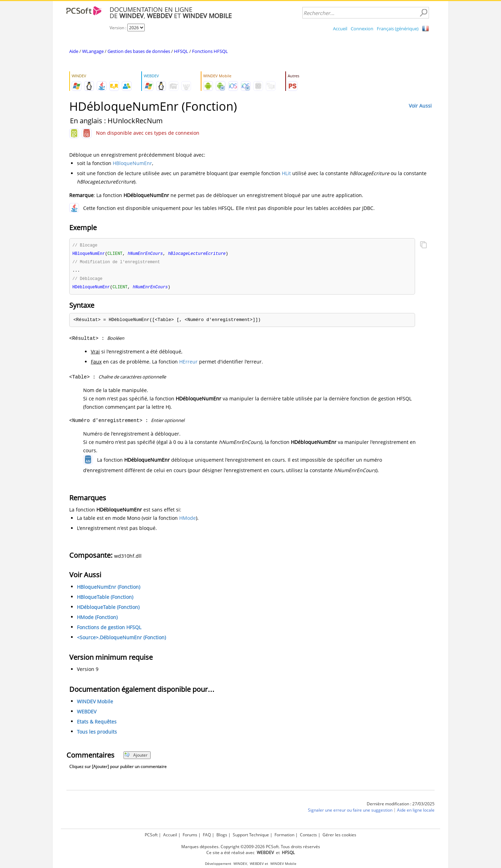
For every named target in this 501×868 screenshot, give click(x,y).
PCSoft (151, 835)
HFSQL (181, 51)
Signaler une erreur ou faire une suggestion (350, 812)
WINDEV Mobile (95, 703)
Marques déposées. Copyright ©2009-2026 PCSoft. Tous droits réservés (251, 847)
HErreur (188, 364)
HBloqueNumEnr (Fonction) (109, 589)
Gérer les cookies (339, 835)
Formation (284, 835)
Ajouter (136, 757)
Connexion (362, 29)
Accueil (340, 29)
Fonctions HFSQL (210, 51)
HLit (286, 173)
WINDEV (240, 864)
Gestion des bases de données (139, 51)
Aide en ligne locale (416, 812)
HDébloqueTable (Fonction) (108, 609)
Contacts (308, 835)
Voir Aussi (420, 106)
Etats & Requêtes (97, 724)
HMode (188, 520)
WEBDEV (87, 714)
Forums (190, 835)
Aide (74, 51)
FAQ (207, 835)
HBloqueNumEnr (132, 163)
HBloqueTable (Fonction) (105, 599)
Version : (118, 28)
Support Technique (251, 835)
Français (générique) (398, 29)
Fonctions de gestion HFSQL (109, 629)
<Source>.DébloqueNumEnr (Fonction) (121, 639)
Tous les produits (97, 734)
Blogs (222, 835)
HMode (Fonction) (97, 619)
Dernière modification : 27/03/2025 (401, 806)
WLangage (93, 51)
